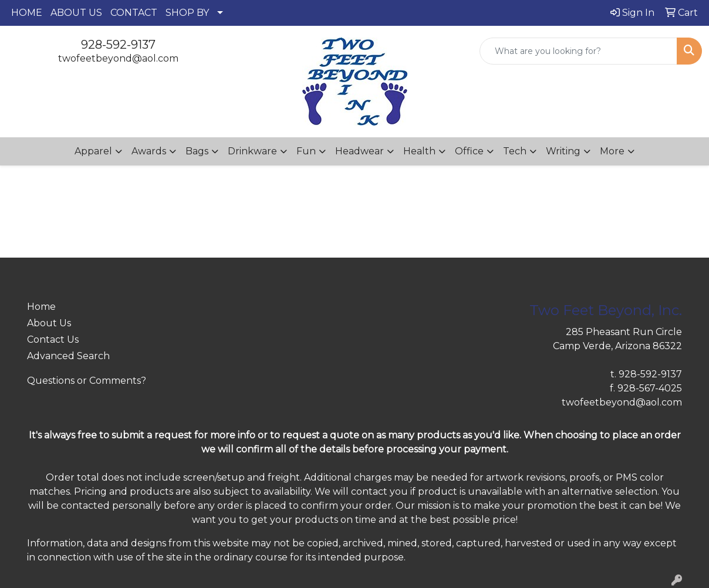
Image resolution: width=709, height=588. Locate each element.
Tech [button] (515, 151)
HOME (27, 13)
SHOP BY (187, 13)
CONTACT (134, 13)
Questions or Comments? (87, 381)
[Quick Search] (578, 51)
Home (41, 307)
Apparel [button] (93, 151)
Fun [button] (306, 151)
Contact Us (53, 339)
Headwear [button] (359, 151)
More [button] (612, 151)
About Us (49, 323)
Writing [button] (563, 151)
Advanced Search (68, 356)
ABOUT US (76, 13)
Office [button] (469, 151)
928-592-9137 (118, 45)
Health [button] (419, 151)
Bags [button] (197, 151)
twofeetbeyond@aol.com (118, 58)
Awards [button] (149, 151)
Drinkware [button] (252, 151)
